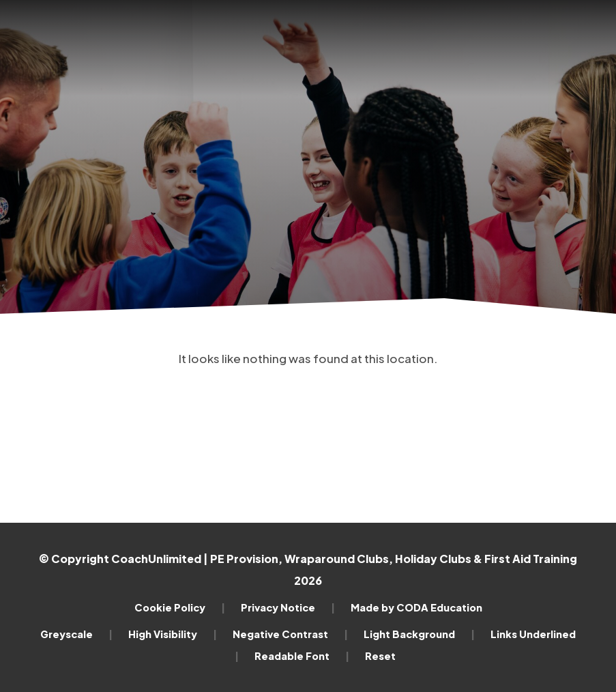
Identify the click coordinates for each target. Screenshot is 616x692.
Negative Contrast (290, 634)
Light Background (419, 634)
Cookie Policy (180, 607)
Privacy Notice (288, 607)
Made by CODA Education (416, 607)
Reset (380, 656)
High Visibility (173, 634)
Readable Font (302, 656)
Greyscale (76, 634)
